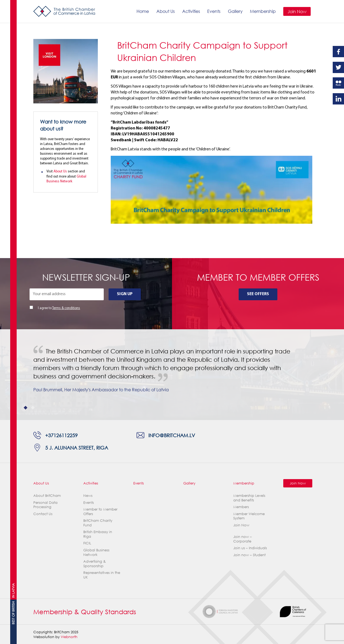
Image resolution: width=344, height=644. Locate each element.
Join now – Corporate (243, 539)
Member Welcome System (249, 516)
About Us (166, 11)
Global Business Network (96, 552)
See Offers (258, 294)
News (88, 495)
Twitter (338, 67)
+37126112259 (61, 435)
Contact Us (43, 514)
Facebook (338, 52)
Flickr (338, 83)
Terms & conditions (66, 308)
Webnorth (69, 637)
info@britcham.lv (172, 435)
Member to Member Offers (100, 511)
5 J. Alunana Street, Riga (77, 448)
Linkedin (338, 99)
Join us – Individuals (250, 548)
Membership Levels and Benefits (249, 498)
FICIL (87, 543)
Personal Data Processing (45, 505)
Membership (263, 11)
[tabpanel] (172, 375)
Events (214, 11)
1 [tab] (26, 408)
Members (241, 507)
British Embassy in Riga (98, 534)
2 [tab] (33, 408)
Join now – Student (249, 555)
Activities (191, 11)
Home (143, 11)
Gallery (235, 11)
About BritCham (47, 495)
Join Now (297, 11)
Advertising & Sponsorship (95, 564)
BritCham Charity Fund (98, 523)
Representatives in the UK (102, 575)
